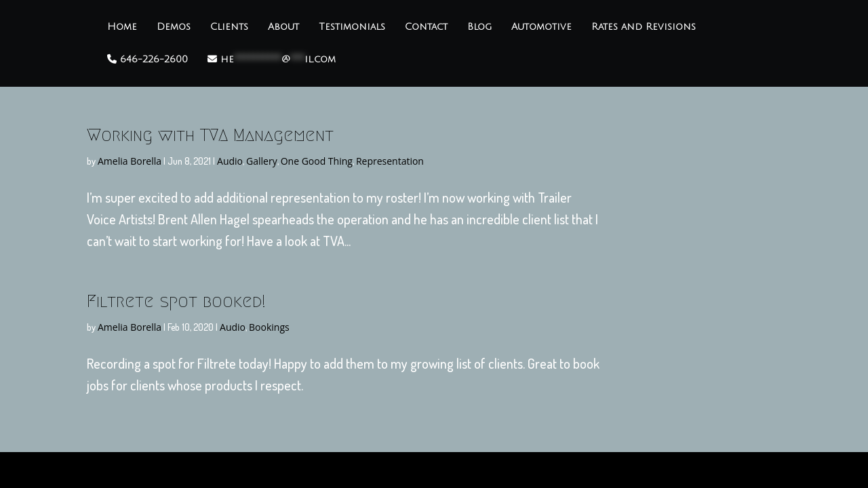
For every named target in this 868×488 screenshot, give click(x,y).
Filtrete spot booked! (176, 301)
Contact (426, 27)
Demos (174, 27)
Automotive (541, 27)
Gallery (262, 161)
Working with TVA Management (210, 135)
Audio (230, 161)
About (283, 27)
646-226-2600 (147, 59)
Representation (390, 161)
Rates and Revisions (644, 27)
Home (122, 27)
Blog (479, 27)
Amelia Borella (130, 161)
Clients (229, 27)
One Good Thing (317, 161)
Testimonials (352, 27)
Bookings (269, 327)
